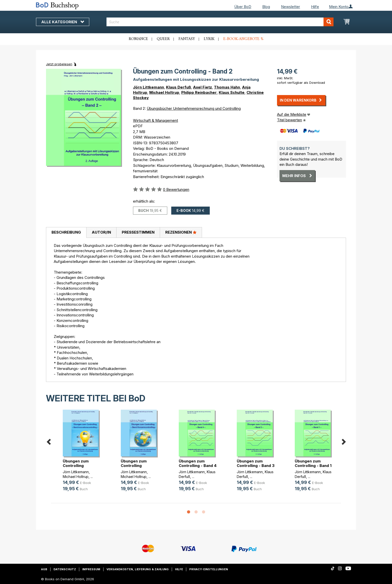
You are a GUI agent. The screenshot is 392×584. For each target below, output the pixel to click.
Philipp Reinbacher (199, 92)
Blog (266, 7)
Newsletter (290, 7)
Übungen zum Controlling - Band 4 (198, 463)
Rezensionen (181, 232)
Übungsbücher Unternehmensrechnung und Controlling (194, 108)
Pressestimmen (138, 232)
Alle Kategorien (63, 22)
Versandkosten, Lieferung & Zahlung (138, 569)
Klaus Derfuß (178, 87)
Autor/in (101, 232)
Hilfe (315, 7)
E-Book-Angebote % (243, 39)
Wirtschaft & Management (155, 120)
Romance (138, 39)
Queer (163, 39)
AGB (44, 569)
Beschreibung (66, 232)
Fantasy (187, 39)
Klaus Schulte (232, 92)
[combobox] (220, 22)
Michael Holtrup (164, 92)
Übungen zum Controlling (76, 463)
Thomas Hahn (227, 87)
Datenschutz (65, 569)
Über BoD (243, 7)
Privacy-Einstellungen (209, 569)
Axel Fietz (202, 87)
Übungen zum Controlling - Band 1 (313, 463)
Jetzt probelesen (59, 64)
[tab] (66, 233)
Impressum (91, 569)
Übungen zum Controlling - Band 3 (256, 463)
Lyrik (209, 39)
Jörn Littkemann (148, 87)
